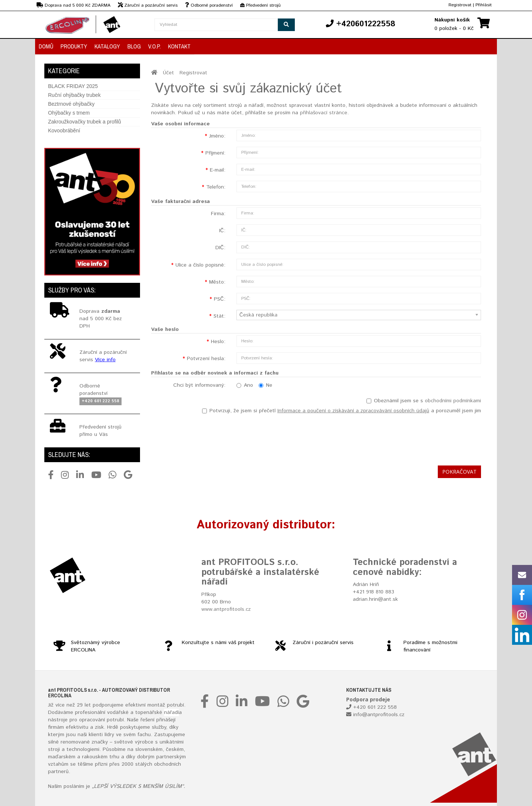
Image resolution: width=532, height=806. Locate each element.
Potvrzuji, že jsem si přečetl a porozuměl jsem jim (342, 411)
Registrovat (460, 5)
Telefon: (216, 187)
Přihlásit (484, 5)
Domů (46, 46)
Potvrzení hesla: (206, 359)
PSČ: (220, 299)
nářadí (171, 712)
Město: (217, 282)
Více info (105, 360)
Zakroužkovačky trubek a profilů (85, 122)
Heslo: (218, 342)
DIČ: (220, 248)
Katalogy (107, 46)
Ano (245, 385)
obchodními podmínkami (453, 401)
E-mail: (218, 170)
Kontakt (179, 46)
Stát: (219, 316)
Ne (265, 385)
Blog (134, 46)
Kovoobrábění (64, 131)
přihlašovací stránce (324, 113)
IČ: (222, 231)
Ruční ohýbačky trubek (74, 95)
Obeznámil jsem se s (424, 401)
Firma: (218, 214)
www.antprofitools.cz (226, 609)
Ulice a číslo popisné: (200, 265)
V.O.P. (154, 46)
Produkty (74, 46)
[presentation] (425, 438)
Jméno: (217, 136)
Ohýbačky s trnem (69, 113)
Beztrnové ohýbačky (71, 104)
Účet (168, 73)
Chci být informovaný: (199, 385)
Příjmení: (215, 153)
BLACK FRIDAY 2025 (73, 86)
